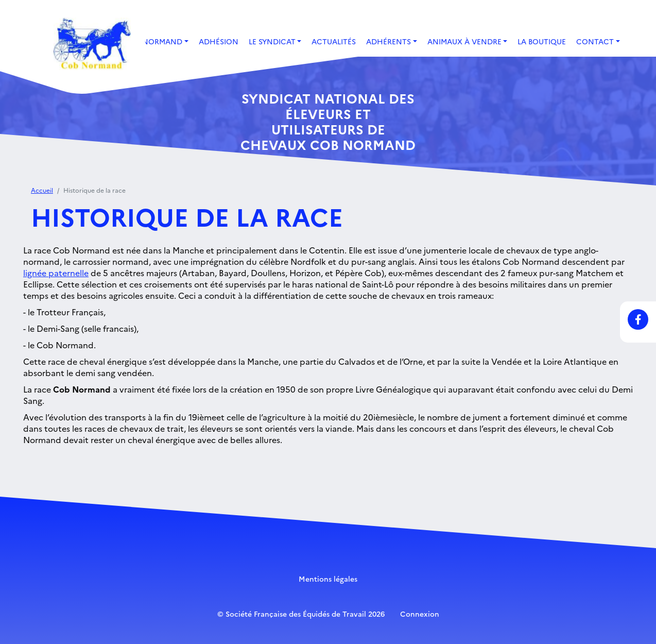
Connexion (420, 614)
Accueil (42, 190)
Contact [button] (595, 41)
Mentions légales (328, 579)
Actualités (334, 41)
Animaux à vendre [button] (464, 41)
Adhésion (219, 41)
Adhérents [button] (389, 41)
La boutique (542, 41)
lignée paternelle (56, 273)
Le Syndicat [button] (272, 41)
